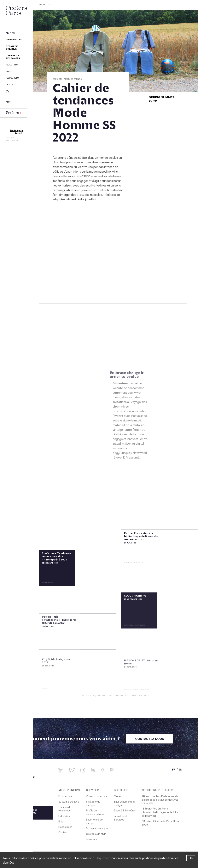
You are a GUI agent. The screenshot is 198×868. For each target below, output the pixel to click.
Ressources (12, 78)
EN (13, 34)
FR (7, 34)
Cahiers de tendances (13, 57)
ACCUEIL (44, 5)
